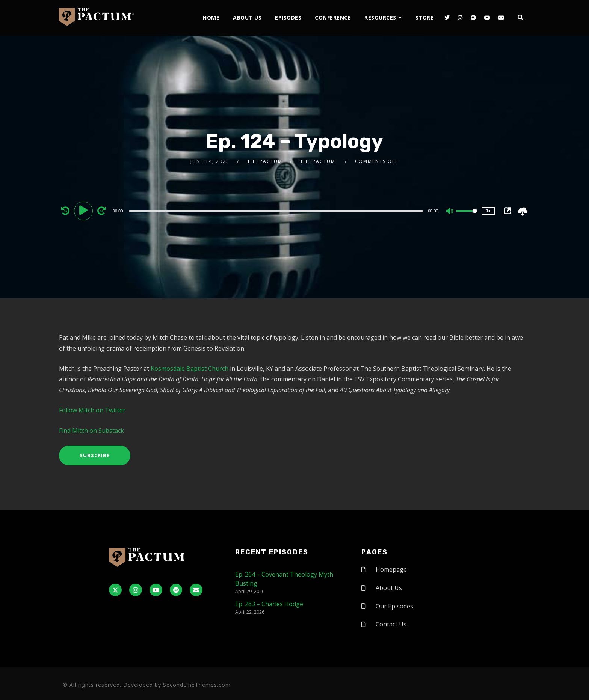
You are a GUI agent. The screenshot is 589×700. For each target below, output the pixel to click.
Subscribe (95, 455)
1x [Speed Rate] (488, 211)
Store (425, 17)
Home (211, 17)
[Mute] (450, 212)
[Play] (85, 211)
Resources (380, 17)
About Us (247, 17)
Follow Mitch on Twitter (93, 410)
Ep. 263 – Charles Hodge (269, 604)
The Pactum (265, 161)
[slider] (276, 211)
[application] (277, 211)
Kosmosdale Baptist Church (190, 369)
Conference (333, 17)
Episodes (288, 17)
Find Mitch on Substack (91, 431)
